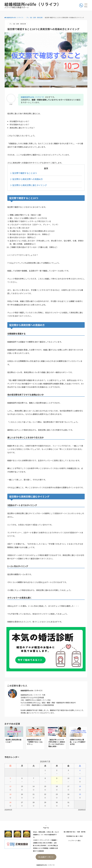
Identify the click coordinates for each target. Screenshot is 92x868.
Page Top (46, 827)
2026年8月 (82, 810)
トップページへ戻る (75, 841)
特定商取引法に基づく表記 (75, 836)
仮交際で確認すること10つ (24, 173)
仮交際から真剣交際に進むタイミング (29, 185)
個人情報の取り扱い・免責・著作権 (75, 832)
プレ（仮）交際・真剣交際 (18, 24)
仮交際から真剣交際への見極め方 (26, 179)
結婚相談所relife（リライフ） (33, 4)
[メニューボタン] (86, 5)
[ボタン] (81, 5)
